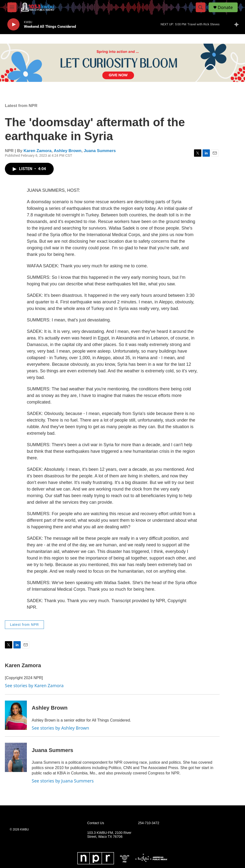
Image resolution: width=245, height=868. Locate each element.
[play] (13, 24)
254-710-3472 (148, 823)
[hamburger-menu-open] (12, 7)
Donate (225, 7)
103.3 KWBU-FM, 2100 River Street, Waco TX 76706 (109, 835)
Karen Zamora (38, 151)
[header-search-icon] (201, 7)
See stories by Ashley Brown (60, 728)
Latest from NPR (21, 106)
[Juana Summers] (16, 757)
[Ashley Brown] (16, 715)
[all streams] (238, 24)
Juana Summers (100, 151)
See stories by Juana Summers (63, 781)
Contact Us (96, 823)
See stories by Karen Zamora (34, 685)
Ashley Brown (67, 151)
